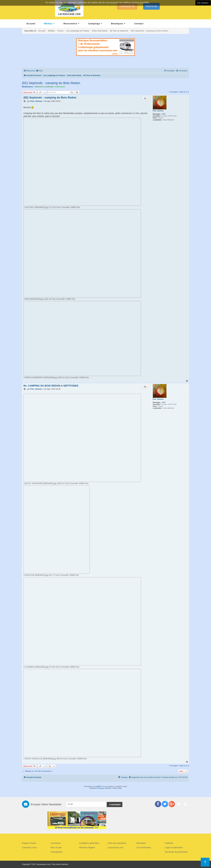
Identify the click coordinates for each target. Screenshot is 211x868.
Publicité (169, 843)
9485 (164, 114)
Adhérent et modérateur (44, 87)
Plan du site (56, 847)
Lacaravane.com (115, 847)
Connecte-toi (127, 6)
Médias (48, 24)
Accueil (31, 24)
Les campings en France (78, 31)
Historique (141, 843)
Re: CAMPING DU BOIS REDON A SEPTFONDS (51, 386)
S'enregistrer (57, 852)
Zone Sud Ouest (100, 31)
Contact (139, 24)
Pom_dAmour (158, 111)
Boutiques (117, 24)
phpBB (98, 786)
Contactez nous (29, 847)
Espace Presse (29, 843)
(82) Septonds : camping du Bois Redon (51, 83)
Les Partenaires (144, 847)
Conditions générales (89, 843)
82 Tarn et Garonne (119, 31)
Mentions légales (87, 847)
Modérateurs (60, 87)
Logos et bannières (174, 847)
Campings (94, 24)
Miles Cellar (118, 788)
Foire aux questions (117, 843)
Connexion (56, 843)
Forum (60, 31)
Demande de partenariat (176, 852)
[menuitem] (39, 71)
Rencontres (70, 24)
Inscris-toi (151, 6)
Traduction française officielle (100, 788)
